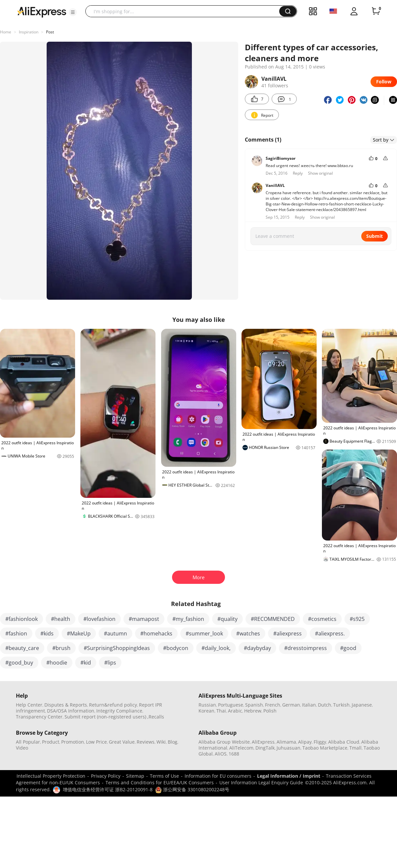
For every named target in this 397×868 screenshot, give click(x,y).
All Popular (28, 742)
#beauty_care (22, 648)
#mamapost (144, 619)
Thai (221, 711)
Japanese (362, 705)
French (273, 705)
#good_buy (19, 663)
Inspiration (29, 32)
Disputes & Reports (66, 705)
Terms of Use (164, 776)
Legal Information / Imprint (289, 776)
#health (61, 619)
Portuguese (231, 705)
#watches (248, 633)
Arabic (235, 711)
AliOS (221, 754)
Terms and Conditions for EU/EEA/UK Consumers (160, 782)
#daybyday (257, 648)
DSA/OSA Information (71, 711)
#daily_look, (216, 648)
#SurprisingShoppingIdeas (117, 648)
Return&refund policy (113, 705)
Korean (206, 711)
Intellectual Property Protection (51, 776)
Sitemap (135, 776)
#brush (61, 648)
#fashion (16, 633)
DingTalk (265, 748)
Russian (207, 705)
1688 (234, 754)
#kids (47, 633)
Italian (309, 705)
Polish (270, 711)
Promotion (73, 742)
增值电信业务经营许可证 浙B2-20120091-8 (108, 789)
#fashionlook (22, 619)
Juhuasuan (288, 748)
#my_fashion (188, 619)
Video (22, 748)
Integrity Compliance (119, 711)
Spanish (254, 705)
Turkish (341, 705)
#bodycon (176, 648)
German (291, 705)
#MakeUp (79, 633)
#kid (86, 663)
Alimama (286, 742)
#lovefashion (99, 619)
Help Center (29, 705)
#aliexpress (287, 633)
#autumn (115, 633)
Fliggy (320, 742)
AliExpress (263, 742)
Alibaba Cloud (344, 742)
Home (6, 32)
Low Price (96, 742)
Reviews (146, 742)
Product (51, 742)
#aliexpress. (330, 633)
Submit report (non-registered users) (105, 717)
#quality (227, 619)
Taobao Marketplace (325, 748)
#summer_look (204, 633)
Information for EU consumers (218, 776)
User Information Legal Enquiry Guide (261, 782)
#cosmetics (322, 619)
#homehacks (156, 633)
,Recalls (156, 717)
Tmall (355, 748)
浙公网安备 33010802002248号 (192, 789)
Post (50, 32)
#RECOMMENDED (273, 619)
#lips (110, 663)
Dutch (325, 705)
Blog (173, 742)
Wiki (161, 742)
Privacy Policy (106, 776)
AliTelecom (241, 748)
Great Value (122, 742)
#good (348, 648)
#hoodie (57, 663)
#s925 (357, 619)
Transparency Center (39, 717)
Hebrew (253, 711)
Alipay (305, 742)
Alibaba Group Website (224, 742)
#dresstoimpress (306, 648)
